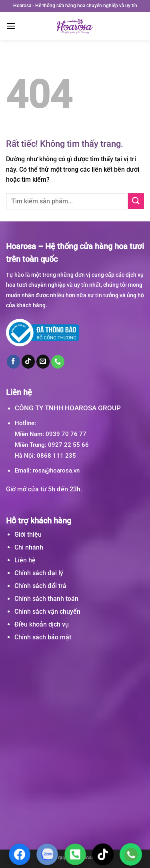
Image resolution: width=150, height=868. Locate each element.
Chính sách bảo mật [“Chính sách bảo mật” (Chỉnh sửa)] (43, 637)
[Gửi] (136, 201)
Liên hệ (25, 560)
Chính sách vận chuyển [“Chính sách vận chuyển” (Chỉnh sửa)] (47, 611)
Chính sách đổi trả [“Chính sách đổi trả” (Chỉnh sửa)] (40, 586)
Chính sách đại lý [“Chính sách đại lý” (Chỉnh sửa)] (39, 573)
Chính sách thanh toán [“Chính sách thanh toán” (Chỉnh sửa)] (46, 599)
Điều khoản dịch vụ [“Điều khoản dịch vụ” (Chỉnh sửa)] (42, 624)
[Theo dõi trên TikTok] (28, 361)
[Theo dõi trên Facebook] (14, 361)
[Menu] (11, 26)
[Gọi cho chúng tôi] (58, 362)
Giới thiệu (28, 534)
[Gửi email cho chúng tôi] (43, 361)
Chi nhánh (29, 547)
